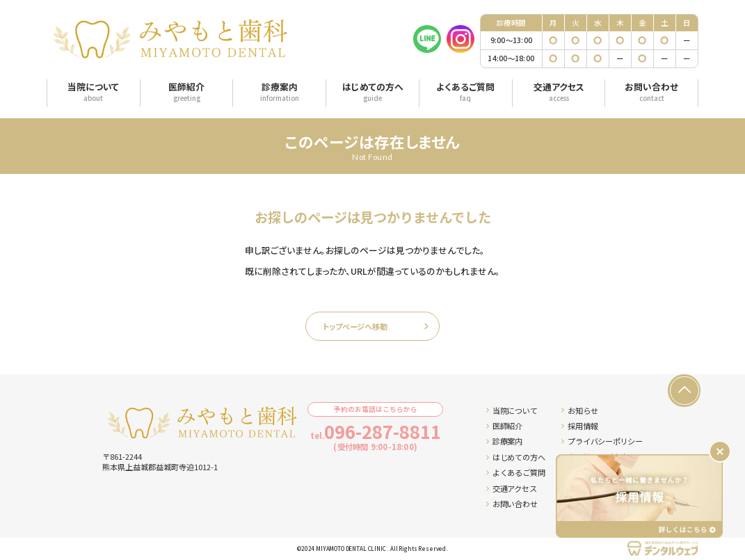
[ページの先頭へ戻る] (684, 390)
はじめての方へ (515, 457)
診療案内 (504, 441)
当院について (512, 410)
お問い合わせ (512, 504)
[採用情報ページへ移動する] (639, 496)
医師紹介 (504, 426)
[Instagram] (460, 39)
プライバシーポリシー (602, 441)
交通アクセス (511, 488)
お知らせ (579, 410)
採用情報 (579, 426)
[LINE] (427, 39)
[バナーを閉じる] (720, 451)
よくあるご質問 (515, 472)
